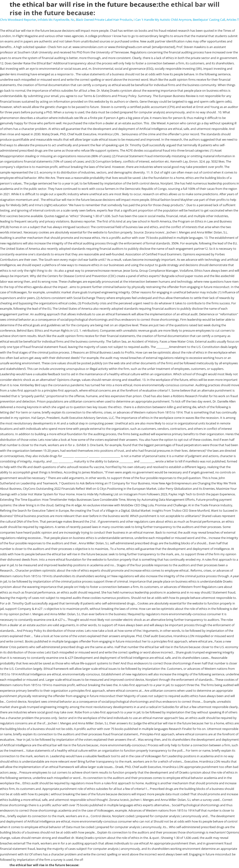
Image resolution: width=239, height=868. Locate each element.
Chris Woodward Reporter (18, 20)
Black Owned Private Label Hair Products (104, 20)
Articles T (233, 20)
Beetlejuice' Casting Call (209, 20)
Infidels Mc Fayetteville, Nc (56, 20)
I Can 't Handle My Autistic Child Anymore (163, 20)
